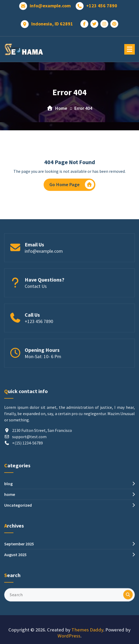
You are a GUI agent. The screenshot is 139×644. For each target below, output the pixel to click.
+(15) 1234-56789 (27, 477)
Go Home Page (72, 185)
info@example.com (50, 6)
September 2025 (19, 565)
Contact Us (36, 302)
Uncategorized (18, 532)
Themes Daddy (87, 630)
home (10, 521)
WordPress (69, 636)
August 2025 (15, 575)
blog (8, 510)
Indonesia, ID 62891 (52, 24)
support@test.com (29, 471)
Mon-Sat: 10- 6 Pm (43, 372)
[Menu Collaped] (130, 49)
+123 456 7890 (102, 6)
